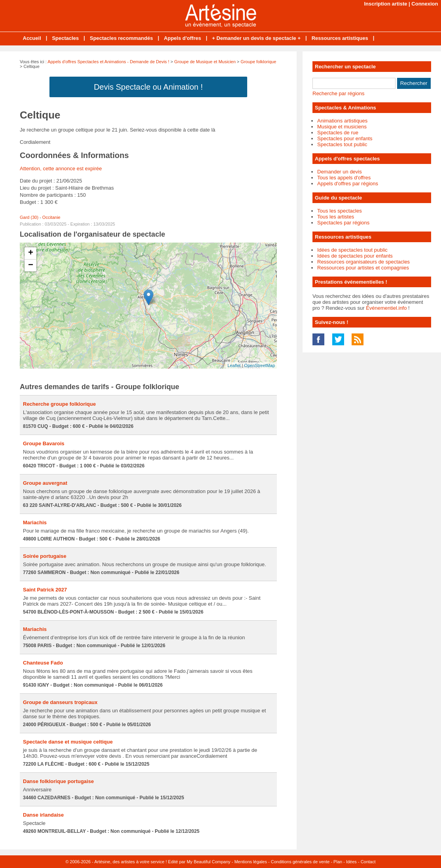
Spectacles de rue (338, 133)
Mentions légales (251, 862)
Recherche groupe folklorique (59, 404)
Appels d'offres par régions (348, 184)
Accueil (32, 38)
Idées (351, 862)
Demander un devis (340, 172)
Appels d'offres (182, 38)
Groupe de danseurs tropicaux (60, 702)
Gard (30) (29, 217)
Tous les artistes (336, 217)
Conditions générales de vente (300, 862)
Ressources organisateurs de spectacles (363, 262)
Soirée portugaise (45, 556)
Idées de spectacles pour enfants (355, 256)
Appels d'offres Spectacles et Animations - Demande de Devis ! (108, 62)
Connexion (425, 4)
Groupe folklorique (258, 62)
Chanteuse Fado (43, 663)
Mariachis (35, 522)
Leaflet (234, 365)
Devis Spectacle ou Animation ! (148, 87)
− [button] (31, 265)
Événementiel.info (386, 308)
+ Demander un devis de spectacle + (256, 38)
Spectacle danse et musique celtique (68, 742)
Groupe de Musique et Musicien (205, 62)
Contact (368, 862)
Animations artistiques (342, 121)
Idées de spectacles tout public (352, 250)
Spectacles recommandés (121, 38)
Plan (338, 862)
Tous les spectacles (340, 211)
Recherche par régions (339, 93)
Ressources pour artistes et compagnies (363, 268)
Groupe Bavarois (44, 443)
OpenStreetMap (259, 365)
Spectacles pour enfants (345, 138)
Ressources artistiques (340, 38)
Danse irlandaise (43, 815)
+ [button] (31, 253)
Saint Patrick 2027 (45, 590)
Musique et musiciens (342, 127)
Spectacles (65, 38)
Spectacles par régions (343, 223)
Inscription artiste (385, 4)
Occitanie (51, 217)
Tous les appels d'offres (344, 178)
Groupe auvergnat (45, 483)
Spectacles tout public (342, 144)
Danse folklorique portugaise (58, 781)
